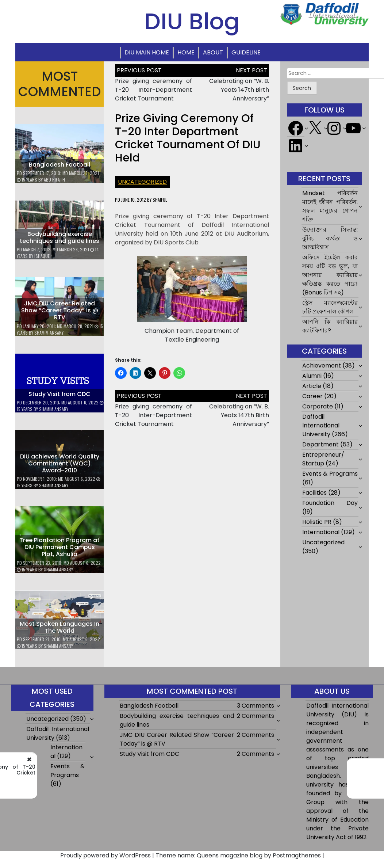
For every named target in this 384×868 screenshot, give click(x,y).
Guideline (246, 52)
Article (312, 386)
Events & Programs (330, 474)
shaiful (160, 200)
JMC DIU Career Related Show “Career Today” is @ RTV (60, 310)
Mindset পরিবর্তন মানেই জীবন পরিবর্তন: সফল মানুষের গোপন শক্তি (330, 206)
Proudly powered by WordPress (105, 855)
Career (312, 396)
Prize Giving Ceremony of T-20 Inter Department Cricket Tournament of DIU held (188, 138)
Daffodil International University (321, 425)
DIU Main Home (147, 52)
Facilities (314, 493)
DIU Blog (192, 21)
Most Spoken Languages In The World (59, 627)
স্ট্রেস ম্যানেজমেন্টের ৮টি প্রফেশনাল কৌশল (330, 307)
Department (320, 444)
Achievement (322, 366)
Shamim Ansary (49, 333)
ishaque (42, 256)
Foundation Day (330, 503)
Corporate (318, 406)
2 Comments (256, 716)
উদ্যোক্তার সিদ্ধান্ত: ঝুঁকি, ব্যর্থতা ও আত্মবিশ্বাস (330, 238)
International (321, 532)
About (213, 52)
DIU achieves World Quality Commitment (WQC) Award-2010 (60, 463)
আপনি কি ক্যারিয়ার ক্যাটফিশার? (330, 326)
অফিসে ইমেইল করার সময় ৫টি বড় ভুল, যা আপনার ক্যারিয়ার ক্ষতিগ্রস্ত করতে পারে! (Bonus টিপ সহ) (330, 275)
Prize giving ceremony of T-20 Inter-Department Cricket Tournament (153, 90)
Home (186, 52)
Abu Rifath (54, 180)
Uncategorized (142, 182)
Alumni (312, 376)
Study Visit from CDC (59, 394)
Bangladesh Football (59, 165)
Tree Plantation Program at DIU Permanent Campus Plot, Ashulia (59, 547)
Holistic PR (317, 522)
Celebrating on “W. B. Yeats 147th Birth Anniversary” (239, 90)
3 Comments (256, 706)
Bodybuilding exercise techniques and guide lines (59, 237)
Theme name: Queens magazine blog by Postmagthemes (238, 855)
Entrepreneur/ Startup (323, 459)
